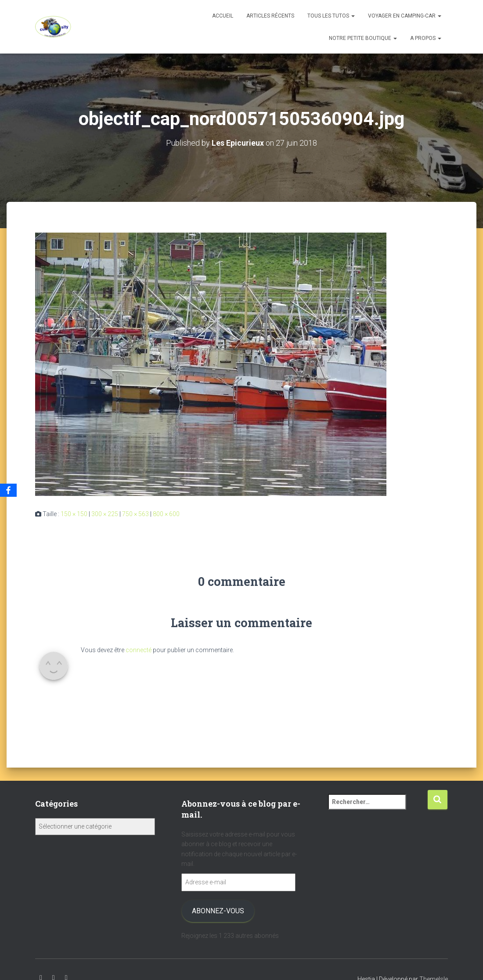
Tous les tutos (331, 16)
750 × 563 (135, 514)
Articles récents (270, 16)
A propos (426, 38)
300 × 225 (105, 514)
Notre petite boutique (363, 38)
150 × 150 (74, 514)
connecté (139, 650)
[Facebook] (8, 490)
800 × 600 (166, 514)
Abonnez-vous (218, 911)
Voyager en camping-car (405, 16)
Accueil (223, 16)
